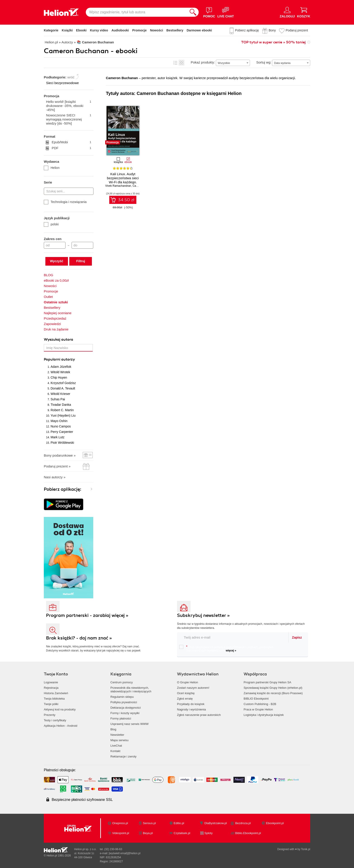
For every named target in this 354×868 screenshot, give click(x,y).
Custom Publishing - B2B (260, 704)
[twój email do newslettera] (233, 637)
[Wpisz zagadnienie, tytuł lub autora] (137, 12)
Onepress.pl (120, 823)
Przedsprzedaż (55, 318)
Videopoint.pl (121, 833)
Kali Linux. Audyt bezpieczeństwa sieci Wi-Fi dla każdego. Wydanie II (123, 180)
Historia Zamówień (56, 693)
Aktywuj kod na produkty (60, 709)
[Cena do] (82, 245)
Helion (52, 168)
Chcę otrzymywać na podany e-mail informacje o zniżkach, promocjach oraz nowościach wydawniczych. (226, 649)
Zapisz (297, 637)
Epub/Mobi (71, 142)
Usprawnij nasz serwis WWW (129, 724)
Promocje (140, 30)
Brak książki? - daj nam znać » (79, 638)
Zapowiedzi (52, 324)
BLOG (49, 275)
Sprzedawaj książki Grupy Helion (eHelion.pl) (273, 688)
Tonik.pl (306, 849)
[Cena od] (55, 245)
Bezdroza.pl (243, 823)
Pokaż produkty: (203, 62)
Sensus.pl (149, 823)
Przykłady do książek (191, 704)
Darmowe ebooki (199, 30)
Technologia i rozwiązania (65, 202)
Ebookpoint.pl (275, 823)
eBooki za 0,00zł (56, 280)
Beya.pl (148, 833)
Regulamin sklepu (122, 697)
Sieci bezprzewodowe (62, 83)
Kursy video (99, 30)
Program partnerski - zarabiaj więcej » (87, 615)
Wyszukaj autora (58, 340)
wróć (71, 77)
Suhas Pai (58, 399)
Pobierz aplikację (247, 30)
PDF (71, 148)
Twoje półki (51, 704)
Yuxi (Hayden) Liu (63, 415)
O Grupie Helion (187, 682)
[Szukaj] (193, 12)
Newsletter (117, 735)
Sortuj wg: (264, 62)
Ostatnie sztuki (56, 302)
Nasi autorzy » (55, 477)
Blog (113, 729)
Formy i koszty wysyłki (125, 713)
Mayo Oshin (59, 421)
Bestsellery (175, 30)
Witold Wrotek (60, 372)
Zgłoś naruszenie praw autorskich (199, 715)
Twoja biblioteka (54, 699)
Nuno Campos (61, 426)
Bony (272, 30)
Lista (175, 63)
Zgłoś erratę (185, 699)
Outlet (48, 297)
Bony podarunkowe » (60, 455)
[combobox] (233, 63)
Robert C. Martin (62, 410)
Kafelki (182, 63)
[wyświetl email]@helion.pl (125, 853)
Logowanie (51, 682)
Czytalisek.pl (182, 833)
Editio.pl (179, 823)
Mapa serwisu (119, 740)
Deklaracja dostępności (126, 708)
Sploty (209, 833)
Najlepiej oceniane (58, 313)
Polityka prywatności (124, 702)
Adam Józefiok (61, 367)
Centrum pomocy (122, 682)
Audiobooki (120, 30)
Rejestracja (51, 688)
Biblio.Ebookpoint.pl (248, 833)
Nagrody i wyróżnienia (191, 709)
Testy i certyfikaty (55, 720)
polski (51, 224)
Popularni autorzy (59, 359)
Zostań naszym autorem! (193, 688)
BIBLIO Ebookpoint (256, 699)
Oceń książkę (186, 693)
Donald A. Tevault (63, 388)
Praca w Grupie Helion (258, 709)
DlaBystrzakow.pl (216, 823)
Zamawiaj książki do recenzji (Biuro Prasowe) (273, 693)
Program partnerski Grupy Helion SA (267, 682)
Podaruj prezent (297, 30)
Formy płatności (121, 718)
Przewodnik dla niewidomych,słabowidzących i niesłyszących (131, 690)
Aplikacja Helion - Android (61, 726)
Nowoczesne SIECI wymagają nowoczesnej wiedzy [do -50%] (69, 119)
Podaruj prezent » (57, 466)
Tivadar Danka (61, 405)
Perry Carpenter (62, 432)
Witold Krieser (60, 394)
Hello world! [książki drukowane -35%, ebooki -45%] (69, 106)
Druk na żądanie (56, 329)
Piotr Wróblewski (62, 443)
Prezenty (50, 715)
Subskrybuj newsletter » (203, 615)
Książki (67, 30)
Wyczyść (57, 261)
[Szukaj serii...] (69, 191)
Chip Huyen (59, 377)
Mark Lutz (57, 437)
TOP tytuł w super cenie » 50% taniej (273, 42)
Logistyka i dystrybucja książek (264, 715)
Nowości (156, 30)
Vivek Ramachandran (118, 186)
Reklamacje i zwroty (123, 756)
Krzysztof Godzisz (63, 383)
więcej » (231, 651)
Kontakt (115, 751)
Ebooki (81, 30)
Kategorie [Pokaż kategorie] (51, 30)
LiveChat (116, 746)
